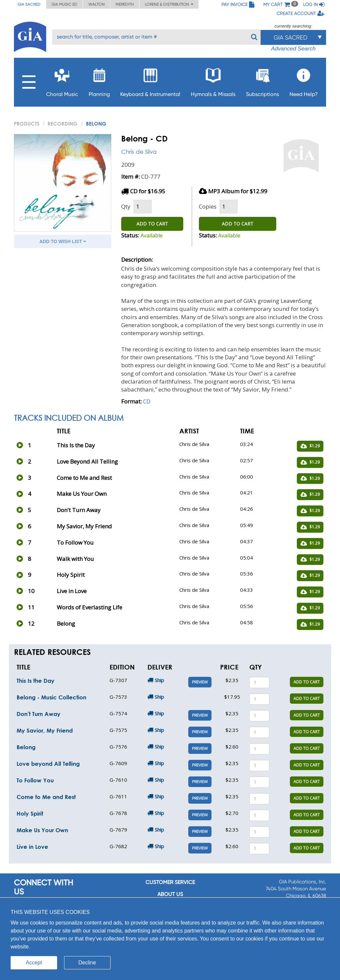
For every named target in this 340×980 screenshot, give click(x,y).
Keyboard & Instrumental (150, 81)
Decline (87, 963)
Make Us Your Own (42, 830)
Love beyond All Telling (48, 764)
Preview (200, 682)
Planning (99, 81)
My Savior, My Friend (45, 730)
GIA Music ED (64, 4)
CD (147, 401)
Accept (34, 963)
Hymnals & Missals (213, 81)
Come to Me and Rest (46, 797)
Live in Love (32, 847)
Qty (126, 206)
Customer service (170, 882)
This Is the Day (36, 681)
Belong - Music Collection (51, 697)
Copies (208, 206)
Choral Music (62, 81)
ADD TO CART (152, 224)
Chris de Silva (139, 152)
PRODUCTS (27, 124)
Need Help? (304, 81)
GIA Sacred (29, 4)
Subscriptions (262, 81)
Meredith (125, 4)
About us (170, 894)
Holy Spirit (30, 813)
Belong (26, 747)
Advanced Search (293, 49)
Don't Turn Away (39, 714)
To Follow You (35, 780)
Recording (62, 124)
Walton (96, 4)
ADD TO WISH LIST (63, 241)
